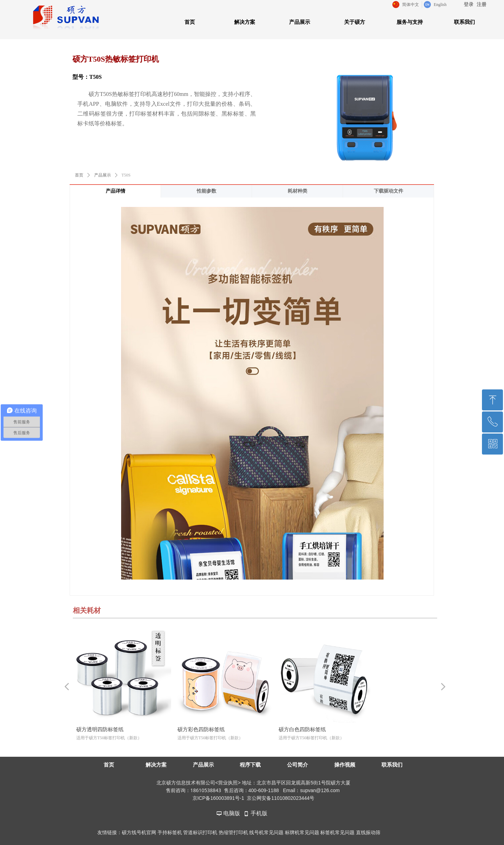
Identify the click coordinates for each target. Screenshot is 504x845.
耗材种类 (297, 191)
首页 (79, 175)
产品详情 (115, 191)
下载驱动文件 (388, 191)
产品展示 (103, 175)
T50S (126, 175)
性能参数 (206, 191)
